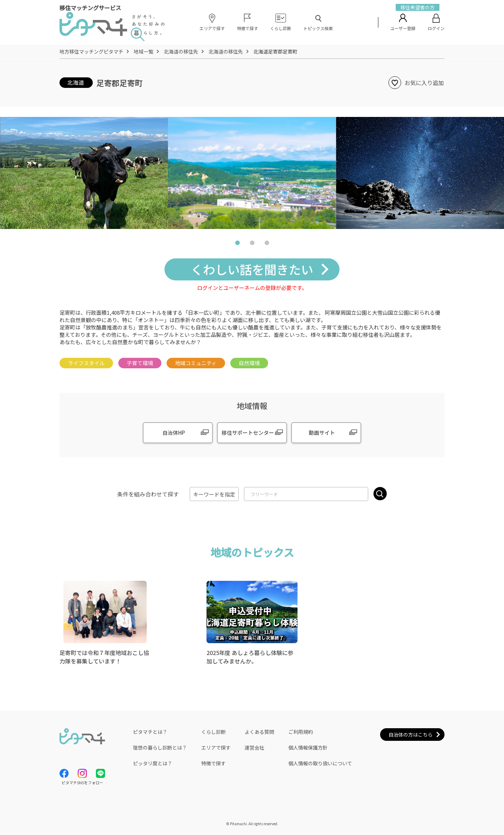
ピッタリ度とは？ (153, 763)
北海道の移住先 (181, 51)
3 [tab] (267, 244)
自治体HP (174, 433)
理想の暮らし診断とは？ (160, 747)
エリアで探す (216, 747)
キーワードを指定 (214, 494)
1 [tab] (237, 244)
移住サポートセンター (248, 433)
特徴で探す (213, 763)
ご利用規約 (301, 732)
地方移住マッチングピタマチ (91, 51)
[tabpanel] (252, 173)
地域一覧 (143, 51)
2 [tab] (252, 244)
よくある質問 (259, 732)
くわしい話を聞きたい (252, 269)
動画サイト (322, 433)
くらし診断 (213, 732)
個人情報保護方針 (308, 747)
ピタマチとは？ (150, 732)
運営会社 (254, 747)
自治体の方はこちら (411, 735)
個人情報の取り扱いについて (320, 763)
